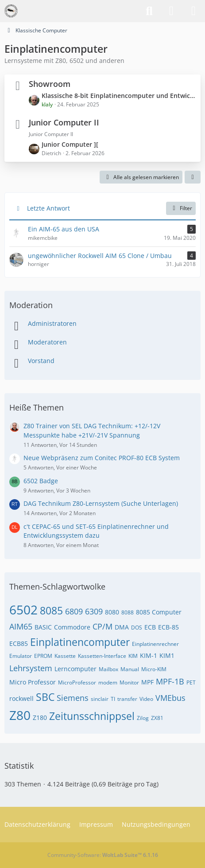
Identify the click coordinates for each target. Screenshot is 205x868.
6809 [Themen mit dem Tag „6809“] (74, 611)
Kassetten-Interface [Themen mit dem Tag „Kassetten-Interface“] (102, 656)
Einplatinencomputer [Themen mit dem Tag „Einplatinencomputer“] (80, 642)
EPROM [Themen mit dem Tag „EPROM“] (43, 656)
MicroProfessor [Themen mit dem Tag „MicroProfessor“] (77, 682)
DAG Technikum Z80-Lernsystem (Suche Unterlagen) (101, 503)
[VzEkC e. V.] (11, 11)
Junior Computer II (64, 122)
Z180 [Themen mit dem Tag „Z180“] (40, 717)
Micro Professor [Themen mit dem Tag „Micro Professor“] (33, 682)
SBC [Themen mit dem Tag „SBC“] (45, 697)
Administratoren (52, 323)
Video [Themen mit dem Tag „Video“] (146, 699)
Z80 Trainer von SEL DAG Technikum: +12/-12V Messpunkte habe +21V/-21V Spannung (92, 430)
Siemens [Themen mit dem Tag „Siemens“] (73, 698)
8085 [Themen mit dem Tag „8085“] (51, 610)
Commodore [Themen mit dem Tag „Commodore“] (72, 627)
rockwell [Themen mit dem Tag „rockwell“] (21, 698)
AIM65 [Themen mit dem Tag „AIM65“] (21, 626)
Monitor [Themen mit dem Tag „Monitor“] (129, 682)
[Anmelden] (171, 11)
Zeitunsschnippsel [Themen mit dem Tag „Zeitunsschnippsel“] (92, 716)
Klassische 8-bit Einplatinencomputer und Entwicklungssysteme (119, 96)
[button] (193, 177)
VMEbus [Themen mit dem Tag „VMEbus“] (170, 698)
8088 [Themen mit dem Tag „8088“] (128, 612)
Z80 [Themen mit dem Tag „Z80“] (20, 715)
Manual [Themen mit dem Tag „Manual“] (130, 669)
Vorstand (41, 361)
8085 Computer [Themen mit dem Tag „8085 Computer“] (159, 612)
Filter (181, 208)
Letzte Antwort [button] (48, 208)
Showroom (50, 84)
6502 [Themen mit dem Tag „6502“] (23, 610)
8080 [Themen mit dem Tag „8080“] (112, 612)
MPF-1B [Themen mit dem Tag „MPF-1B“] (170, 681)
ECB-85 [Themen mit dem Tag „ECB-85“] (168, 627)
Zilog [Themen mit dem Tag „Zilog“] (143, 718)
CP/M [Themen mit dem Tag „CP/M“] (102, 626)
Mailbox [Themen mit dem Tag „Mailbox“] (108, 669)
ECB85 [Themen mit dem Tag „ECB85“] (19, 643)
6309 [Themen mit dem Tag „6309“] (94, 611)
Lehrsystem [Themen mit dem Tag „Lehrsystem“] (31, 668)
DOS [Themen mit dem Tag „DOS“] (137, 628)
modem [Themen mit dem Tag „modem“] (108, 682)
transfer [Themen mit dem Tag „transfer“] (127, 699)
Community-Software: (103, 855)
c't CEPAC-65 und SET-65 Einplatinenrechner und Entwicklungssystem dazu (96, 531)
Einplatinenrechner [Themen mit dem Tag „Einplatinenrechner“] (155, 644)
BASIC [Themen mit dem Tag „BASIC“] (43, 627)
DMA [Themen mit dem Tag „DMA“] (122, 627)
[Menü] (193, 11)
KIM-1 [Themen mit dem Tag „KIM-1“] (149, 655)
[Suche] (149, 11)
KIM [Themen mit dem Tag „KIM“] (133, 656)
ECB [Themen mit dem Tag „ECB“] (150, 627)
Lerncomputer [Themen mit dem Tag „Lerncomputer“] (75, 669)
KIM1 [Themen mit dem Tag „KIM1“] (167, 655)
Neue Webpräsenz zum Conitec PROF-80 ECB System (102, 458)
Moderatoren (47, 342)
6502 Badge (41, 481)
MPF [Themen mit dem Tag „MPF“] (147, 682)
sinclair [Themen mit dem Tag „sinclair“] (100, 699)
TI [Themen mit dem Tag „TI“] (113, 699)
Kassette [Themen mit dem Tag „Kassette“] (65, 656)
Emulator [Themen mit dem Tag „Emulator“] (21, 656)
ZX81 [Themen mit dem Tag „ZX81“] (157, 718)
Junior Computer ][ (70, 144)
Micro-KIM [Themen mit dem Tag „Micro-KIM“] (154, 669)
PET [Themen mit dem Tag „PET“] (191, 682)
